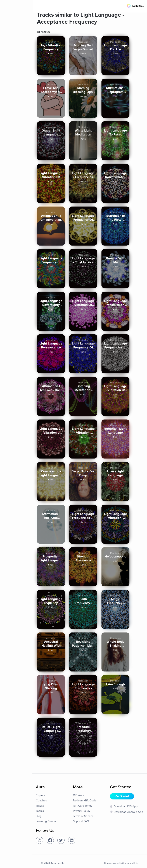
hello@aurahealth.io (127, 863)
